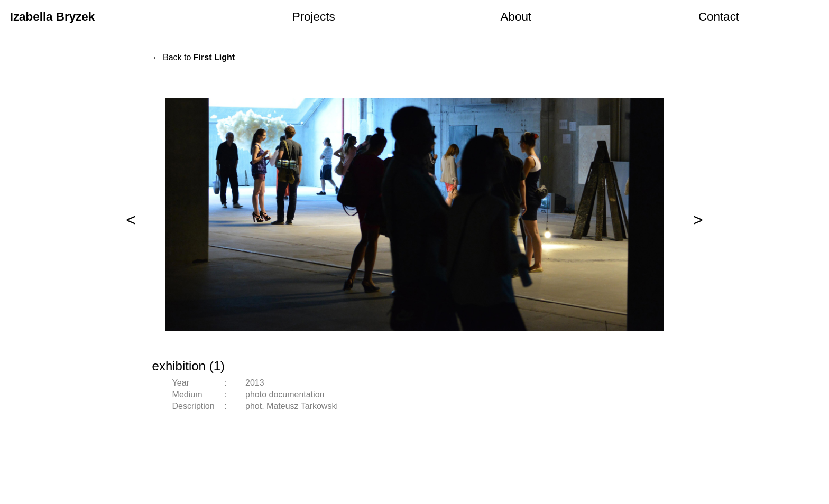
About (516, 17)
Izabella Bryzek (53, 17)
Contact (719, 17)
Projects (314, 17)
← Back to (194, 57)
